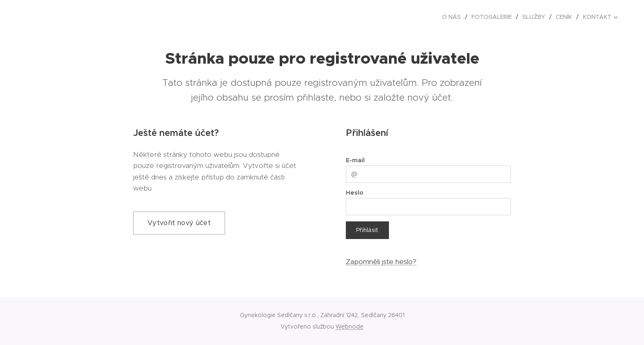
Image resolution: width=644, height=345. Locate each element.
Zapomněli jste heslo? (381, 262)
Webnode (350, 327)
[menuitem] (454, 17)
